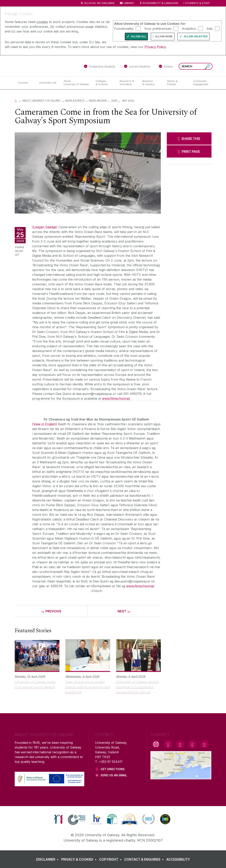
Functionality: (124, 28)
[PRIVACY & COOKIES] (80, 859)
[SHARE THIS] (189, 139)
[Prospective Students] (100, 67)
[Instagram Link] (156, 744)
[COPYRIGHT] (111, 859)
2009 (114, 101)
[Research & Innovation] (128, 83)
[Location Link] (181, 777)
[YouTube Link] (180, 744)
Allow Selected (196, 36)
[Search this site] (208, 67)
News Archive (98, 101)
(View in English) (45, 424)
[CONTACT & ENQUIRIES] (145, 859)
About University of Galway (42, 101)
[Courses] (25, 83)
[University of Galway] (44, 66)
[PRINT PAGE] (189, 151)
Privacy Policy (155, 47)
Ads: (210, 28)
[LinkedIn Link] (192, 744)
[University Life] (48, 83)
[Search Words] (196, 66)
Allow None (164, 36)
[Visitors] (166, 67)
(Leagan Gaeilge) (45, 227)
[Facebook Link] (168, 744)
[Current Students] (137, 67)
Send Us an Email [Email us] (114, 775)
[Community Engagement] (201, 83)
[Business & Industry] (151, 83)
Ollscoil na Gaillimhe (99, 3)
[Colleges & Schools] (104, 83)
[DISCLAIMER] (48, 859)
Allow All (139, 36)
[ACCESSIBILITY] (178, 859)
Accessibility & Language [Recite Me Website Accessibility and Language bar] (159, 3)
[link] (59, 819)
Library (129, 3)
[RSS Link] (205, 744)
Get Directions (113, 769)
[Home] (16, 101)
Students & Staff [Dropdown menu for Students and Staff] (197, 3)
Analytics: (189, 28)
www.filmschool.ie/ (116, 398)
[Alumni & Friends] (177, 83)
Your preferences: (158, 28)
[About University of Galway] (76, 83)
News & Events (75, 101)
